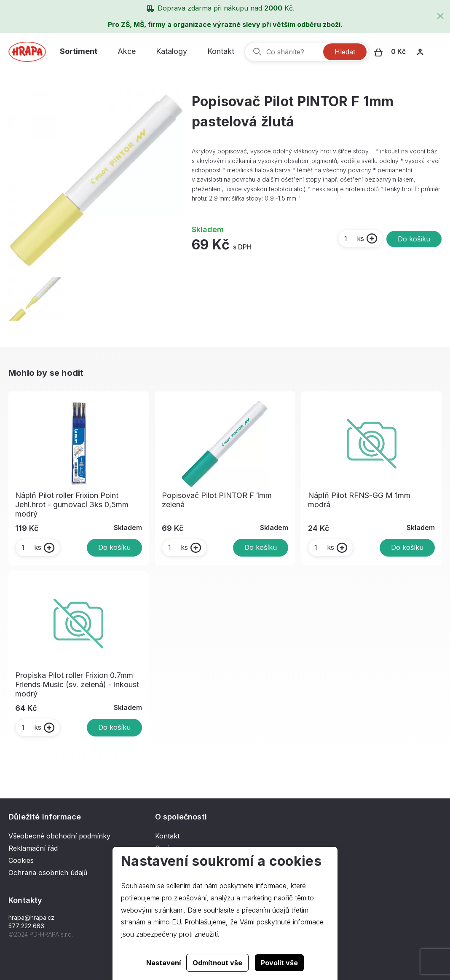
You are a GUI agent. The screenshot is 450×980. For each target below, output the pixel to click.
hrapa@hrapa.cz (31, 917)
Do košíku (414, 239)
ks (354, 238)
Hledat (345, 52)
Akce (127, 51)
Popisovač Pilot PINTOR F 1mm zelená (217, 500)
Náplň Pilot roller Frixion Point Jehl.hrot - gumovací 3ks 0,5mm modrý (72, 505)
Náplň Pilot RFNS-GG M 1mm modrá (359, 500)
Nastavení (163, 963)
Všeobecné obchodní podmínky (59, 836)
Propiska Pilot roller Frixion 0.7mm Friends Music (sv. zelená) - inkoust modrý (77, 684)
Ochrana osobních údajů (48, 873)
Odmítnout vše (217, 963)
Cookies (21, 860)
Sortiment (79, 51)
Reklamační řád (33, 848)
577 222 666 (26, 926)
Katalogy (171, 51)
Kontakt (221, 51)
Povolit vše (279, 963)
